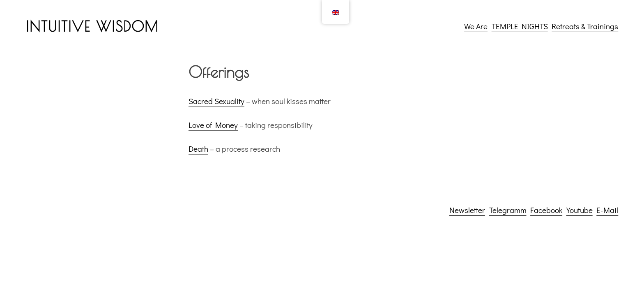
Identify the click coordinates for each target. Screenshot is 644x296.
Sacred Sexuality (216, 103)
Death (198, 150)
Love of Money (213, 127)
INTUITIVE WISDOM (92, 26)
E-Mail (607, 210)
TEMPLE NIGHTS (520, 26)
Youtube (580, 210)
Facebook (546, 210)
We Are (476, 26)
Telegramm (508, 210)
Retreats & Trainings (585, 26)
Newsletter (467, 210)
